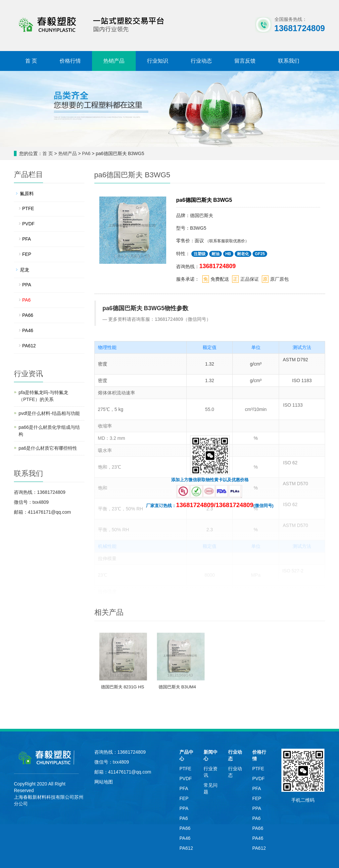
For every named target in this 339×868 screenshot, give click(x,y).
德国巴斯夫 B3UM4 (177, 687)
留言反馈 (245, 61)
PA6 (87, 153)
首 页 (31, 61)
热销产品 (114, 61)
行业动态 (201, 61)
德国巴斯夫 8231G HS (123, 687)
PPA (27, 285)
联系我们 (289, 61)
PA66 (28, 315)
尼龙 (24, 270)
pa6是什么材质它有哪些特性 (48, 448)
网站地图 (104, 782)
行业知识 (158, 61)
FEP (27, 254)
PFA (26, 239)
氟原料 (27, 194)
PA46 (28, 330)
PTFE (28, 208)
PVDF (28, 224)
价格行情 (70, 61)
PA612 (29, 346)
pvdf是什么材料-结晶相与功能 (49, 413)
